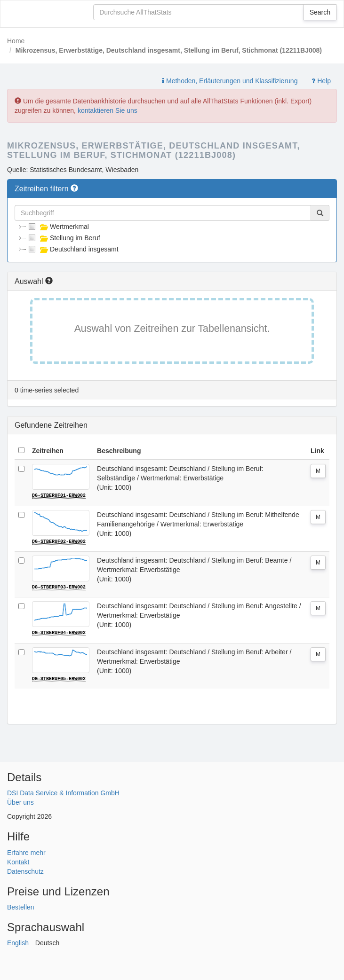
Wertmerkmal (58, 227)
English (18, 942)
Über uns (20, 802)
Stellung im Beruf (63, 238)
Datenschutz (25, 870)
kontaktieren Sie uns (108, 110)
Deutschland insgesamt (72, 249)
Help (321, 81)
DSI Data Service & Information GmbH (63, 792)
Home (16, 41)
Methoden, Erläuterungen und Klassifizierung (230, 81)
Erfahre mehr (26, 852)
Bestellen (21, 907)
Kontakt (18, 861)
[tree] (172, 238)
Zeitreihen (48, 451)
